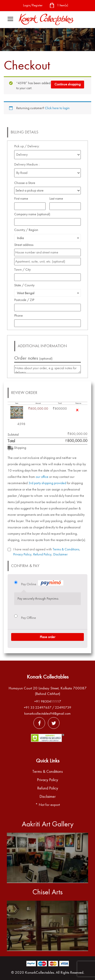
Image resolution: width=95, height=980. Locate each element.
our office (42, 477)
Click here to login (57, 108)
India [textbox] (20, 238)
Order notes (33, 358)
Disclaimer (60, 554)
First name (23, 199)
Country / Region (28, 230)
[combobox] (48, 238)
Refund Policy (42, 554)
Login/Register (33, 5)
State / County (26, 285)
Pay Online (42, 584)
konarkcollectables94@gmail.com (48, 714)
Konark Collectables (48, 677)
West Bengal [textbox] (26, 293)
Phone (20, 316)
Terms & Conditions (66, 549)
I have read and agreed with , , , (47, 552)
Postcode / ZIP (26, 300)
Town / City (24, 270)
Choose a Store (25, 183)
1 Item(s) (59, 6)
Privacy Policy (22, 554)
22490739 (63, 707)
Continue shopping (68, 84)
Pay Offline (29, 618)
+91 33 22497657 (38, 707)
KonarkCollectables (40, 972)
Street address (25, 245)
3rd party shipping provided (47, 483)
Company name (32, 214)
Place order (48, 637)
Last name (58, 199)
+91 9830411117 (48, 701)
